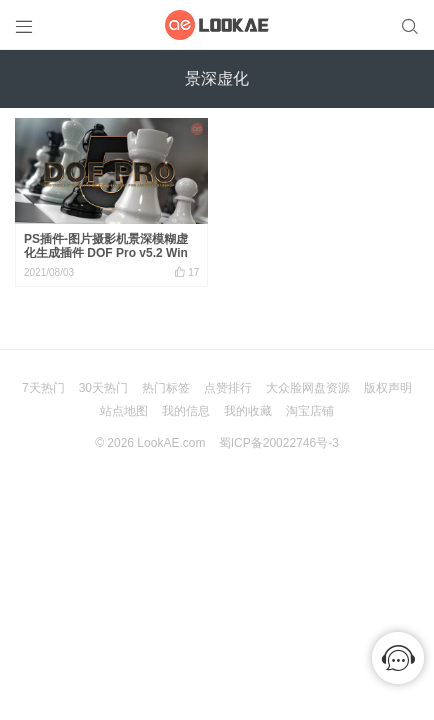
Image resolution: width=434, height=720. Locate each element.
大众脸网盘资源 (308, 388)
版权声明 (388, 388)
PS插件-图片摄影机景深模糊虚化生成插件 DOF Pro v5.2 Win (106, 246)
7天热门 (43, 388)
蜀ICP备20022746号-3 (279, 443)
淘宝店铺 (310, 411)
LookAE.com (171, 443)
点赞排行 (228, 388)
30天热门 (103, 388)
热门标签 (166, 388)
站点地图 (124, 411)
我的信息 (186, 411)
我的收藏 (248, 411)
